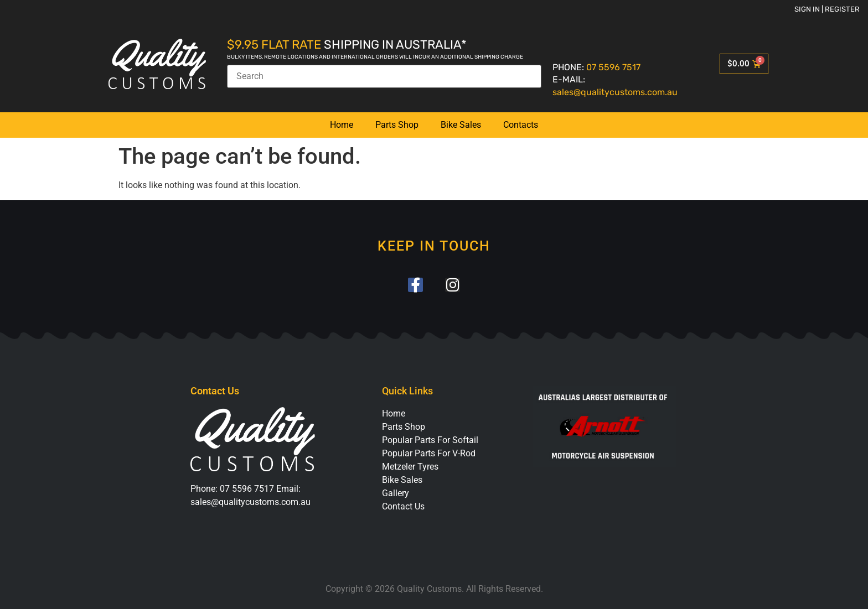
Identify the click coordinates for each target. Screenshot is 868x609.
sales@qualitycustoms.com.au (615, 92)
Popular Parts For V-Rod (429, 454)
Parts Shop (397, 125)
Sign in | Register (827, 9)
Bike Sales (461, 125)
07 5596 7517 (613, 67)
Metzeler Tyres (410, 467)
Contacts (521, 125)
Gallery (396, 494)
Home (342, 125)
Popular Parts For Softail (430, 441)
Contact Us (403, 507)
